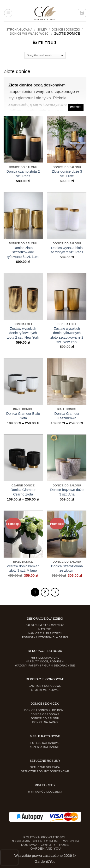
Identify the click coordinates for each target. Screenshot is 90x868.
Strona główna (19, 30)
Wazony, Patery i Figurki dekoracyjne (45, 666)
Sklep (42, 30)
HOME (64, 845)
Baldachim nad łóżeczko (45, 625)
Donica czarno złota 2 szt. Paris (23, 174)
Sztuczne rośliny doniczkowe (45, 771)
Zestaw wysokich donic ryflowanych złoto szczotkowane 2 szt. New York (67, 335)
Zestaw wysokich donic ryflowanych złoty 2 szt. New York (23, 333)
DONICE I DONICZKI (66, 30)
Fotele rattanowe (45, 743)
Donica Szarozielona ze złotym (67, 568)
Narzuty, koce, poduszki (45, 661)
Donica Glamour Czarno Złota (23, 492)
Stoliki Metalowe (45, 690)
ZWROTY (48, 845)
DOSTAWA (29, 845)
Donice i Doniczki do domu (45, 710)
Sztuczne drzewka (45, 767)
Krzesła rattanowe (45, 747)
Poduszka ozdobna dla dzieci (45, 637)
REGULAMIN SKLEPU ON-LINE (35, 841)
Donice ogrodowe (45, 714)
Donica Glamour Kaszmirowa (67, 416)
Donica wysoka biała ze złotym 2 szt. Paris (67, 250)
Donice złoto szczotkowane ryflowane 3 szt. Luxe (23, 252)
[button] (8, 13)
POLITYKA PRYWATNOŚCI (45, 837)
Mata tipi (45, 629)
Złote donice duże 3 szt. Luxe (67, 174)
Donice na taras (45, 722)
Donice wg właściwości (30, 34)
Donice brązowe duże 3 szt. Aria (67, 492)
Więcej (76, 107)
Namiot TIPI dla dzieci (45, 633)
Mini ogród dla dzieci (45, 792)
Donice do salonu (45, 718)
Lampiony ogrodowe (45, 686)
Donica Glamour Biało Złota (23, 416)
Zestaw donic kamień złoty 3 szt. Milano (23, 568)
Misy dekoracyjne (45, 658)
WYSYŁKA (71, 841)
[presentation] (9, 857)
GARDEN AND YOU (46, 849)
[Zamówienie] (45, 55)
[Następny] (55, 592)
